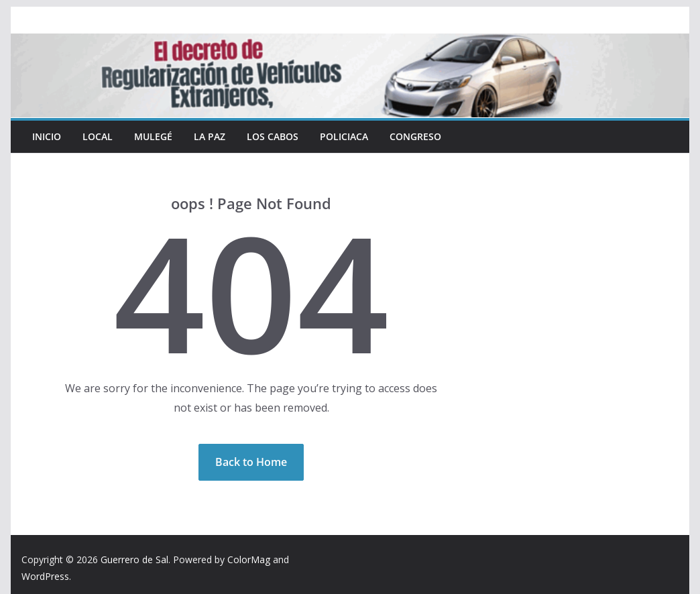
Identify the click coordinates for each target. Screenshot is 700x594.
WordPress (45, 576)
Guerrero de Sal (134, 559)
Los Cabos (273, 136)
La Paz (210, 136)
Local (98, 136)
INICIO (47, 136)
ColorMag (249, 559)
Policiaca (344, 136)
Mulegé (153, 136)
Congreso (415, 136)
